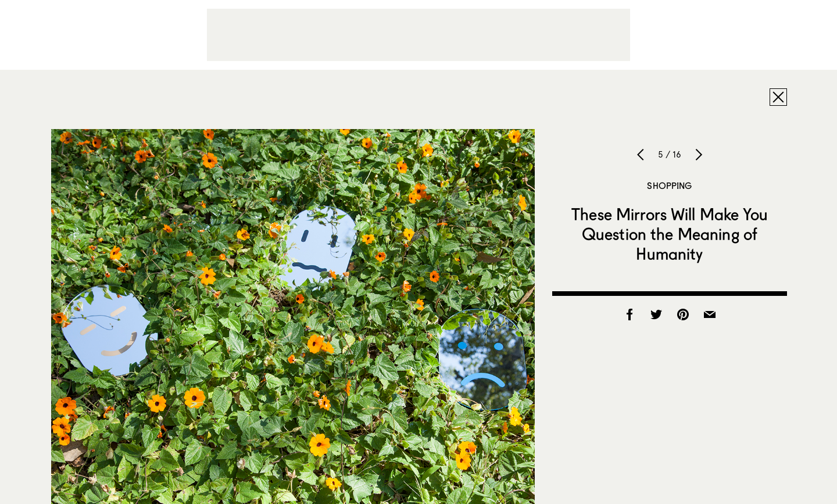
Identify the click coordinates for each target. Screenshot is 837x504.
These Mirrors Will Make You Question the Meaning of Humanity (670, 234)
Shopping (669, 185)
